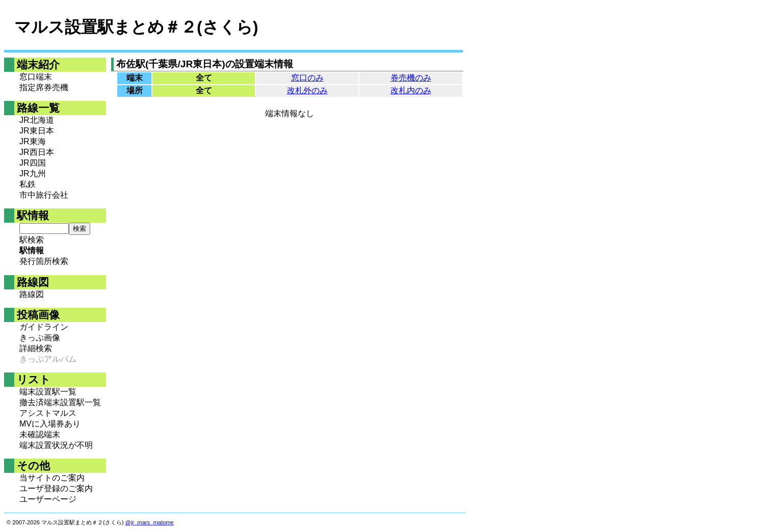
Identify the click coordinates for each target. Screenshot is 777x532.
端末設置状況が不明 (56, 445)
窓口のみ (307, 78)
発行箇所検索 (44, 261)
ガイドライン (44, 327)
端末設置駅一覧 (48, 392)
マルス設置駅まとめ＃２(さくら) (136, 27)
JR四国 (33, 163)
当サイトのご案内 (52, 478)
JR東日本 (37, 131)
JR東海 (33, 141)
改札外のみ (307, 90)
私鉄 (28, 184)
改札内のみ (411, 90)
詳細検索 (36, 348)
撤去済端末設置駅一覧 (60, 402)
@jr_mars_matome (150, 522)
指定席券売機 (44, 87)
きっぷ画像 (40, 338)
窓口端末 (36, 77)
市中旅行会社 (44, 195)
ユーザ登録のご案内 (56, 488)
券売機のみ (411, 78)
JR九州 (33, 174)
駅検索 (32, 240)
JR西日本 (37, 152)
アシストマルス (48, 413)
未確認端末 (40, 434)
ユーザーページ (48, 499)
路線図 (32, 294)
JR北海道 (37, 120)
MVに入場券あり (50, 424)
